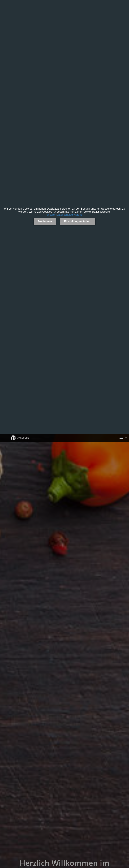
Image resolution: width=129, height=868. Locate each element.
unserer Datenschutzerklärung (64, 215)
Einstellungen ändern (78, 221)
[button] (123, 438)
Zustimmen (45, 221)
